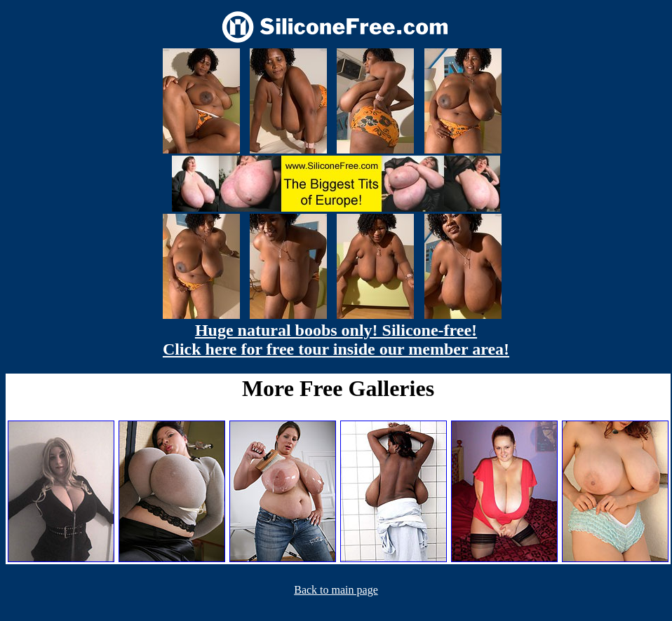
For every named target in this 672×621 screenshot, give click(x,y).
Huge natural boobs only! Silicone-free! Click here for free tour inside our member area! (336, 340)
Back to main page (336, 590)
